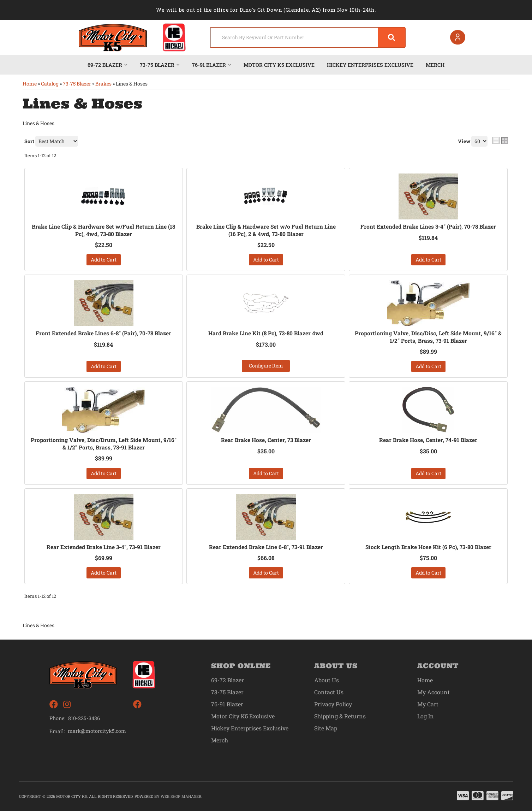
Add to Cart (104, 260)
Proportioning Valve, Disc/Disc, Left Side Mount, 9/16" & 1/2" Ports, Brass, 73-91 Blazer (428, 337)
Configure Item (266, 366)
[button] (306, 37)
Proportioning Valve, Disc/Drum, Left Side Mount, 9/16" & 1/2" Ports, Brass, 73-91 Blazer (103, 444)
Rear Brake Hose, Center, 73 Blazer (266, 441)
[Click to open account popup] (457, 37)
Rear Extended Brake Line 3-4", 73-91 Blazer (104, 548)
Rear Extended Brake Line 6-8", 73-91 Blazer (266, 548)
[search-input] (291, 37)
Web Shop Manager (181, 797)
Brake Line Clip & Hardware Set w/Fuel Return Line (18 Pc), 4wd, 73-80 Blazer (104, 230)
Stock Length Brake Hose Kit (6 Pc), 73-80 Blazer (428, 548)
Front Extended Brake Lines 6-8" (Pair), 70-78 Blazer (103, 334)
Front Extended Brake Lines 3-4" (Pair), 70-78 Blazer (428, 226)
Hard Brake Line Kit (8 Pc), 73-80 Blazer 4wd (266, 334)
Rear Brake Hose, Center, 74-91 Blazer (428, 441)
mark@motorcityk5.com (97, 732)
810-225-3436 (84, 719)
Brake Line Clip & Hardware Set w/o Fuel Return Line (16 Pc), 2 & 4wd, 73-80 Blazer (266, 230)
